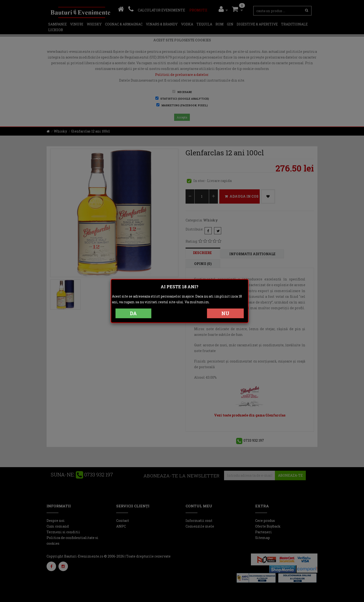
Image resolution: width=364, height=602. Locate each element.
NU (225, 313)
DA (133, 313)
